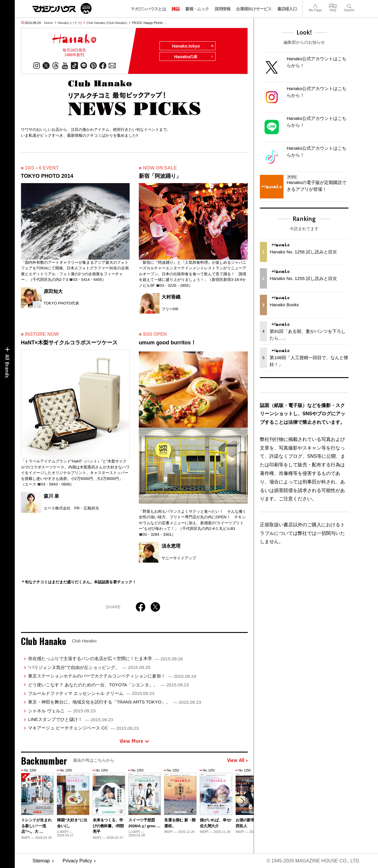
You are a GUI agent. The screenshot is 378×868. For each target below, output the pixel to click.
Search (349, 5)
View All (237, 760)
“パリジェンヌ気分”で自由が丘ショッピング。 (89, 667)
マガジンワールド (62, 8)
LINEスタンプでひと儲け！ (71, 719)
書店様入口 (287, 9)
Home (48, 23)
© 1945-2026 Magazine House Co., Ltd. (313, 861)
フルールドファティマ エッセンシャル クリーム (91, 693)
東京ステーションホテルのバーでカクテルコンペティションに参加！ (112, 676)
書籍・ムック (197, 9)
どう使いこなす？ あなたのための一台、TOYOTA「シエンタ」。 (108, 685)
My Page (315, 5)
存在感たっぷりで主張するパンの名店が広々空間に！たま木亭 (105, 658)
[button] (242, 801)
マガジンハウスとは (148, 9)
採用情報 (223, 9)
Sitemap (41, 861)
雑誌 (176, 9)
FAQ (333, 5)
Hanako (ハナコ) (70, 23)
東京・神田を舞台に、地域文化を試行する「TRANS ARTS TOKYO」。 (115, 702)
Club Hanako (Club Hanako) (107, 23)
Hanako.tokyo (192, 46)
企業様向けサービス (254, 9)
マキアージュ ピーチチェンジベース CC (83, 728)
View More (134, 741)
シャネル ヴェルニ (62, 711)
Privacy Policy (77, 861)
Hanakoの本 (194, 57)
